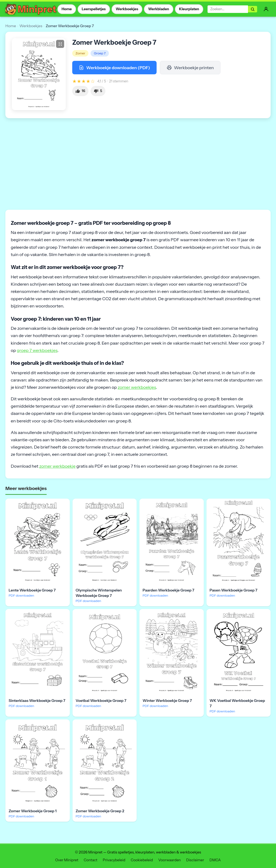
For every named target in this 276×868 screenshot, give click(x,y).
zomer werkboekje (57, 466)
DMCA (215, 860)
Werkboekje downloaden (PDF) (114, 68)
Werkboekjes (127, 9)
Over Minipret (67, 860)
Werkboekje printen (190, 68)
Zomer (80, 53)
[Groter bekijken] (60, 44)
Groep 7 (100, 53)
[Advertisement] (138, 164)
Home (67, 9)
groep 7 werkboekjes (37, 350)
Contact (91, 860)
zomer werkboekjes (137, 387)
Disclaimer (195, 860)
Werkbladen (159, 9)
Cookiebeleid (142, 860)
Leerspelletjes (94, 9)
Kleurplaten (189, 9)
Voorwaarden (170, 860)
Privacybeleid (114, 860)
